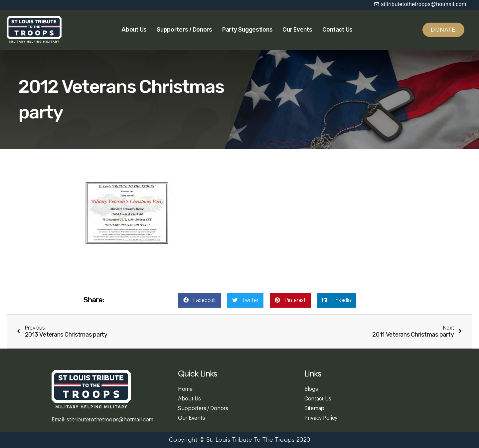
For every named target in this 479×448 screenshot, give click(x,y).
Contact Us (337, 30)
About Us (134, 30)
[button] (420, 4)
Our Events (297, 30)
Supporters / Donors (184, 30)
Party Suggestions (247, 30)
